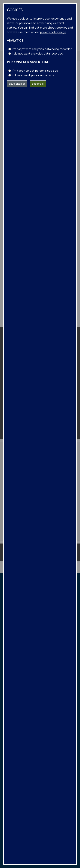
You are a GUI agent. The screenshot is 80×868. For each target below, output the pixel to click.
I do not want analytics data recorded (38, 53)
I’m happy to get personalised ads (35, 71)
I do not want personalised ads (33, 75)
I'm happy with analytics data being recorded (42, 49)
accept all (38, 84)
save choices (17, 84)
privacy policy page (53, 32)
